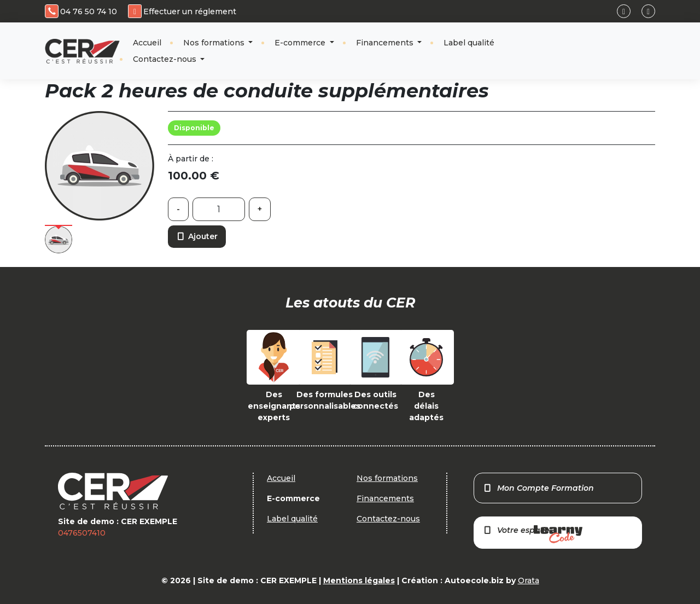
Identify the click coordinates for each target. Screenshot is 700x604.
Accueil (147, 43)
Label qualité (469, 43)
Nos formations (215, 43)
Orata (529, 580)
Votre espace (533, 534)
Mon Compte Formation (538, 488)
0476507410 (82, 533)
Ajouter (197, 236)
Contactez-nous (166, 59)
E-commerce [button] (301, 43)
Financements (386, 43)
